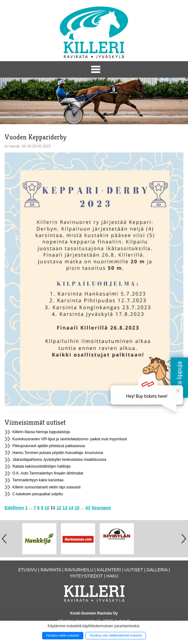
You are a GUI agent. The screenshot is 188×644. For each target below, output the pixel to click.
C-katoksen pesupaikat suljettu (38, 494)
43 (88, 508)
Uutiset (134, 570)
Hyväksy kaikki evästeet (63, 635)
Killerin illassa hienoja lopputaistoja (41, 432)
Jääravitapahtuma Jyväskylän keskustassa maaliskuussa (59, 460)
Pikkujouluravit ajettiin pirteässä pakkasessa (49, 446)
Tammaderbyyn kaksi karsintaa (38, 480)
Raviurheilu (79, 570)
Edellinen (14, 508)
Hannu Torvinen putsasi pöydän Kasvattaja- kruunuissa (58, 453)
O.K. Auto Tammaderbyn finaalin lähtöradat (48, 473)
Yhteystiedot (86, 576)
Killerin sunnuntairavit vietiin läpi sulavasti (46, 487)
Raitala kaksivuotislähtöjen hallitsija (41, 466)
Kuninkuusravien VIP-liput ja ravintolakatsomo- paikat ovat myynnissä (70, 439)
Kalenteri (109, 570)
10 (47, 508)
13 (65, 508)
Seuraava (101, 508)
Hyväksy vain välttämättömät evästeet (116, 635)
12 (59, 508)
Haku (112, 576)
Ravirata (51, 570)
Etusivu (28, 570)
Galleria (157, 570)
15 (77, 508)
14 (71, 508)
